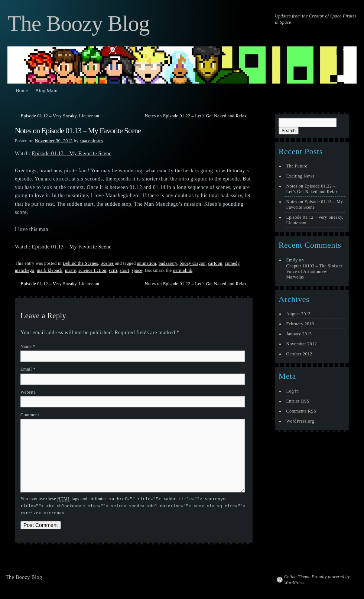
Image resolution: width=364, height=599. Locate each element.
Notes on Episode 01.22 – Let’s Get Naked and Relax (199, 116)
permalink (183, 270)
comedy (232, 263)
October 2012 (299, 354)
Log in (293, 391)
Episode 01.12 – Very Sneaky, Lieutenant (57, 116)
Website (28, 392)
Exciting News (300, 176)
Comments (301, 411)
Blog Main (46, 90)
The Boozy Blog (79, 23)
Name (28, 346)
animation (147, 263)
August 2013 (299, 314)
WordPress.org (300, 421)
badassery (168, 263)
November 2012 (302, 344)
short (124, 270)
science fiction (92, 270)
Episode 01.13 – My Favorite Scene (72, 154)
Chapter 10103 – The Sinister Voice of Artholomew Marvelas (314, 271)
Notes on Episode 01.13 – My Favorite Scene (315, 204)
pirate (70, 270)
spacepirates (92, 141)
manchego (25, 270)
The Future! (298, 166)
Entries (298, 401)
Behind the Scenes (80, 263)
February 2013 (300, 324)
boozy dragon (192, 263)
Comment (30, 415)
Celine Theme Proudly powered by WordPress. (317, 579)
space (137, 270)
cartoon (215, 263)
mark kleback (50, 270)
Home (22, 90)
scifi (113, 270)
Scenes (107, 263)
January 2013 (299, 334)
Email (28, 369)
